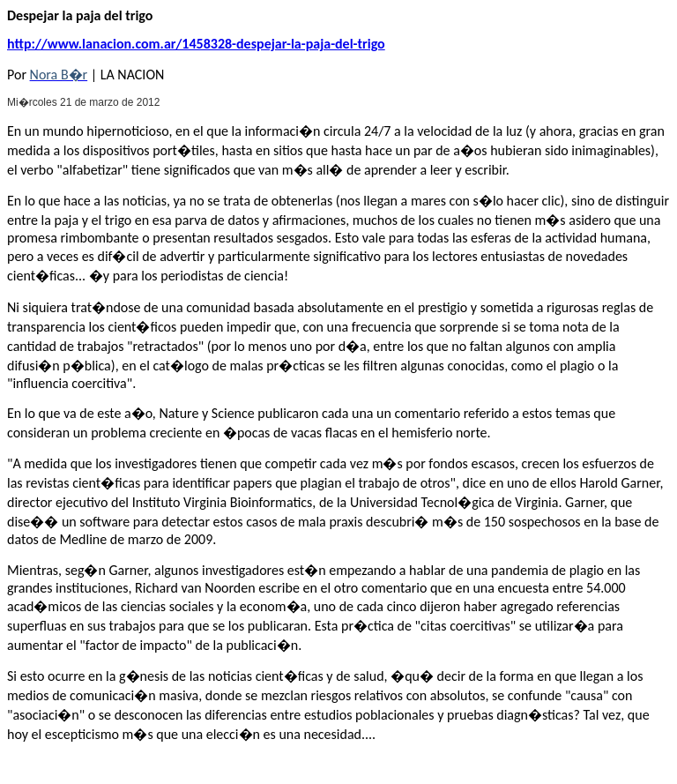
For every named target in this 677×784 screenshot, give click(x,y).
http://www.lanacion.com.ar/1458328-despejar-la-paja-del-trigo (196, 44)
